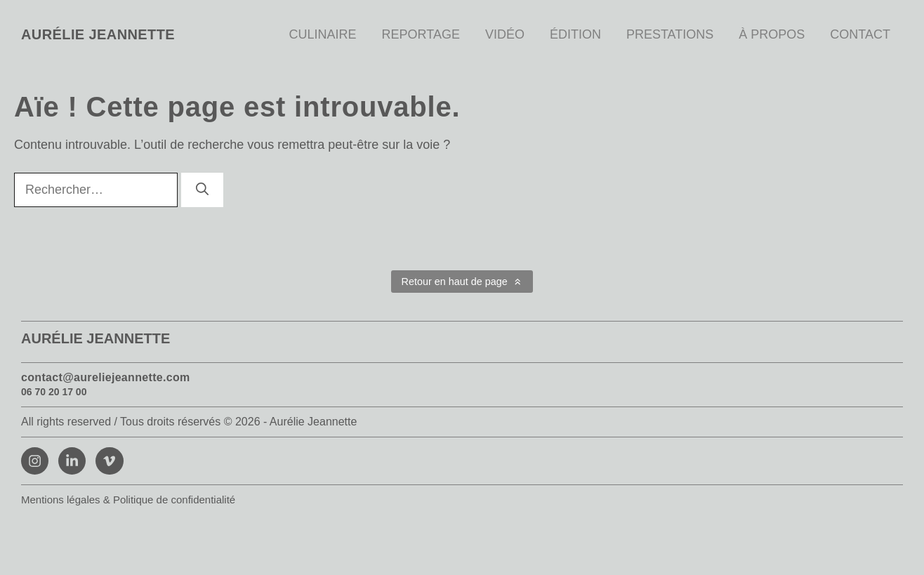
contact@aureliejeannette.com (106, 377)
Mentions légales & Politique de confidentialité (128, 500)
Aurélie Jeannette (98, 34)
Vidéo (505, 34)
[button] (462, 282)
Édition (575, 34)
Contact (860, 34)
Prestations (670, 34)
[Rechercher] (202, 190)
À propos (772, 34)
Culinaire (323, 34)
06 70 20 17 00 (54, 392)
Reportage (421, 34)
